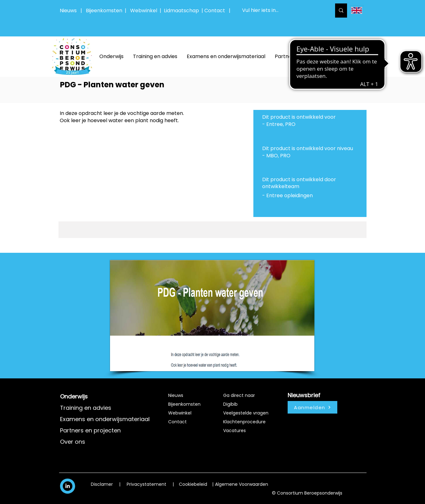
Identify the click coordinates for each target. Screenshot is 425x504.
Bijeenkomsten (105, 11)
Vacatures (235, 431)
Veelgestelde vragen (246, 413)
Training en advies (86, 408)
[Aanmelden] (312, 407)
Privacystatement (146, 484)
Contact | (218, 11)
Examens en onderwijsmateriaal (105, 419)
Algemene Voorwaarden (242, 484)
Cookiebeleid (193, 484)
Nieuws (68, 11)
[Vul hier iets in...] (282, 11)
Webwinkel (145, 11)
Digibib (230, 404)
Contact (177, 422)
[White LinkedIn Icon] (68, 486)
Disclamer (102, 484)
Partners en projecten (90, 430)
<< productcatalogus (339, 85)
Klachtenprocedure (244, 422)
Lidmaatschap (181, 11)
